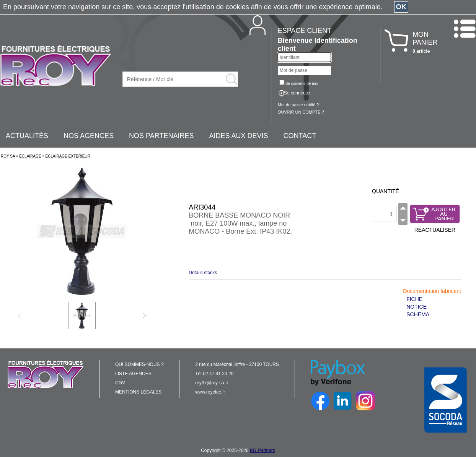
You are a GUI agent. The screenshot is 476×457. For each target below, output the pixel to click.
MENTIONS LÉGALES (138, 392)
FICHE (414, 299)
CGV (120, 383)
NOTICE (416, 307)
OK (401, 7)
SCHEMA (418, 314)
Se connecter (297, 93)
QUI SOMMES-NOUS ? (139, 364)
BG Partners (262, 450)
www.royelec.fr (210, 392)
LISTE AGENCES (133, 374)
